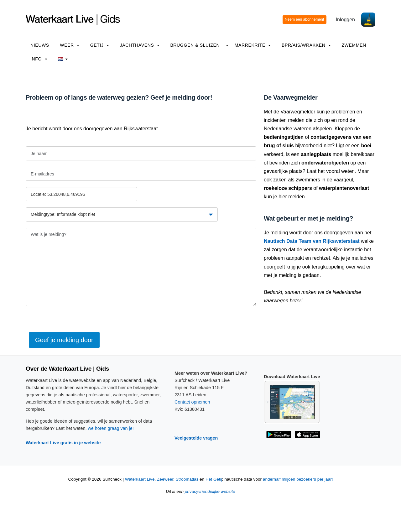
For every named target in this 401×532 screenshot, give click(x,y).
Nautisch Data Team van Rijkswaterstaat (312, 241)
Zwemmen (354, 45)
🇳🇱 (63, 59)
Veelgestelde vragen (196, 438)
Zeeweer (165, 479)
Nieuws (40, 45)
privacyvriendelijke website (210, 491)
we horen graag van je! (111, 428)
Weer (70, 45)
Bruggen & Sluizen (195, 45)
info (39, 59)
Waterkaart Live (140, 479)
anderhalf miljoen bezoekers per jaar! (298, 479)
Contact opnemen (192, 402)
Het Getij (214, 479)
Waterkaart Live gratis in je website (63, 443)
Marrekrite (253, 45)
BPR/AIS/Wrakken (306, 45)
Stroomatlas (187, 479)
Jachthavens (140, 45)
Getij (100, 45)
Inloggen (345, 20)
